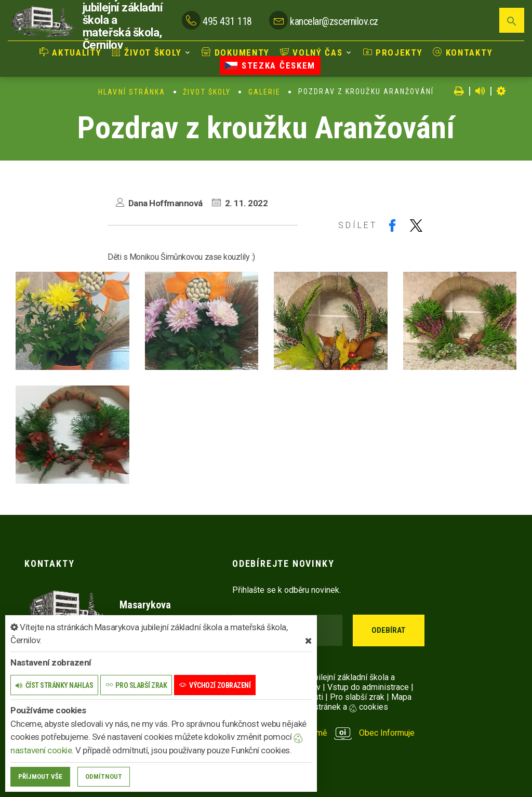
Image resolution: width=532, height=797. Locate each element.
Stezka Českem (270, 65)
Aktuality (72, 52)
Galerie (265, 92)
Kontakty (461, 52)
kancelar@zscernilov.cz (334, 21)
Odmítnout (104, 776)
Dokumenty (236, 52)
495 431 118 (227, 21)
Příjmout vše (40, 776)
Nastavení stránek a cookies (327, 707)
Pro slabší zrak (357, 697)
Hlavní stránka (132, 92)
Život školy (148, 52)
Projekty (392, 52)
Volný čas (311, 52)
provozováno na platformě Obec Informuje (323, 733)
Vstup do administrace (368, 687)
